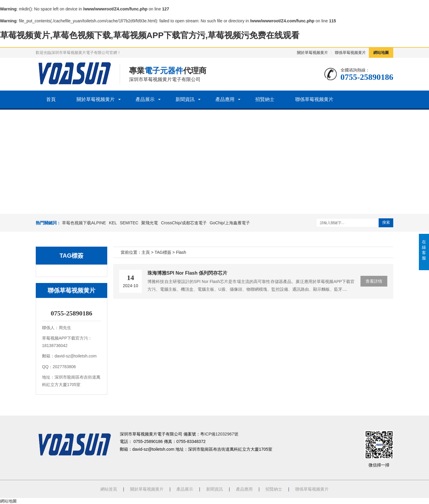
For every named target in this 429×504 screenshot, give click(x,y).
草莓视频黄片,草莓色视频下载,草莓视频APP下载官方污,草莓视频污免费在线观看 (150, 35)
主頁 (146, 252)
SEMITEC (129, 223)
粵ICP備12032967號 (219, 434)
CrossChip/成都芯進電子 (184, 223)
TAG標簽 (163, 252)
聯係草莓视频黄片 (350, 53)
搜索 (386, 222)
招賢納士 (265, 99)
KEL (113, 223)
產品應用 (225, 99)
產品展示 (145, 99)
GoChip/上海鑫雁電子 (230, 223)
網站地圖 (381, 53)
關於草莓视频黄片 (313, 53)
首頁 (51, 99)
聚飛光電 (150, 223)
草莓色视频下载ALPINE (84, 223)
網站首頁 (109, 489)
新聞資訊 (185, 99)
